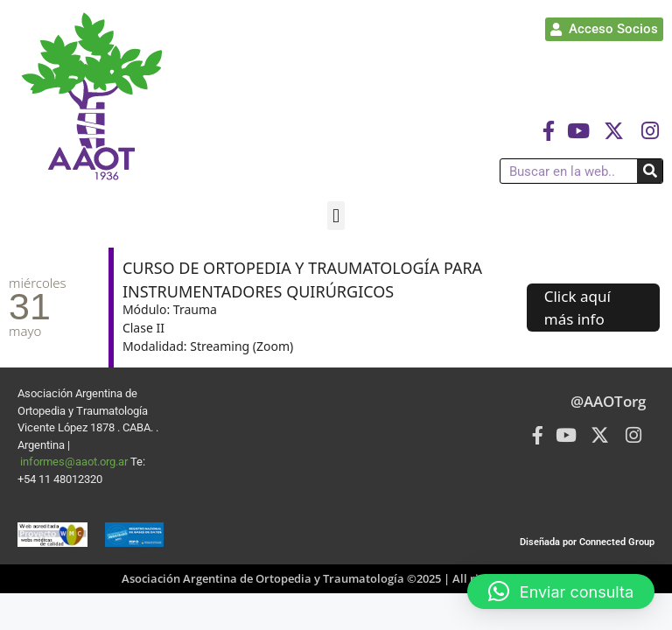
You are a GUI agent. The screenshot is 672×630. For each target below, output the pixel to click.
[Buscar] (650, 171)
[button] (336, 216)
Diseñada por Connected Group (587, 542)
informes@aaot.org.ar (75, 462)
